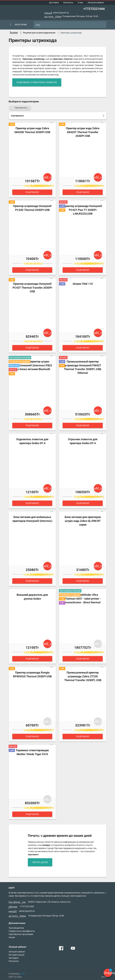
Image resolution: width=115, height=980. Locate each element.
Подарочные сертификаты (22, 931)
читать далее (40, 862)
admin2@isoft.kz (61, 13)
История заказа (17, 955)
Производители (16, 928)
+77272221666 (94, 9)
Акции (12, 937)
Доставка (54, 3)
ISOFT (23, 974)
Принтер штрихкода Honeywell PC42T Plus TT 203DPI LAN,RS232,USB (83, 210)
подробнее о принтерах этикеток (37, 82)
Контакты (68, 3)
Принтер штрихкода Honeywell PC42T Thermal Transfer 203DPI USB (32, 288)
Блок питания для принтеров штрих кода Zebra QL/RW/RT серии (83, 521)
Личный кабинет (96, 3)
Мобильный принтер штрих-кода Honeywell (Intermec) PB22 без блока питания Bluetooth (32, 365)
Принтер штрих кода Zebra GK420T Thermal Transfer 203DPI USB (83, 132)
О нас (80, 3)
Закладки (13, 958)
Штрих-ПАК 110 (83, 284)
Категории (21, 25)
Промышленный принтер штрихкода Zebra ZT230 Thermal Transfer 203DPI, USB (83, 676)
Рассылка (14, 961)
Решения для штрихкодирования (39, 33)
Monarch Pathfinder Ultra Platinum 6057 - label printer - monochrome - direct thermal (83, 599)
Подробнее (32, 192)
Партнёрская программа (21, 934)
